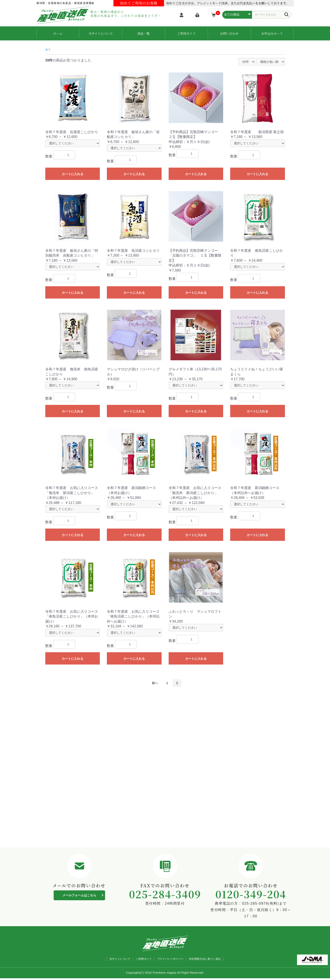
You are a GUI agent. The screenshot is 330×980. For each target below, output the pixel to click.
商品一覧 (144, 32)
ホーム (58, 32)
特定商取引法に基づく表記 (214, 960)
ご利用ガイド (186, 32)
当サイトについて (101, 32)
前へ (154, 682)
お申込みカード (272, 32)
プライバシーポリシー (171, 960)
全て (49, 48)
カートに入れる (73, 172)
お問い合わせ (229, 32)
